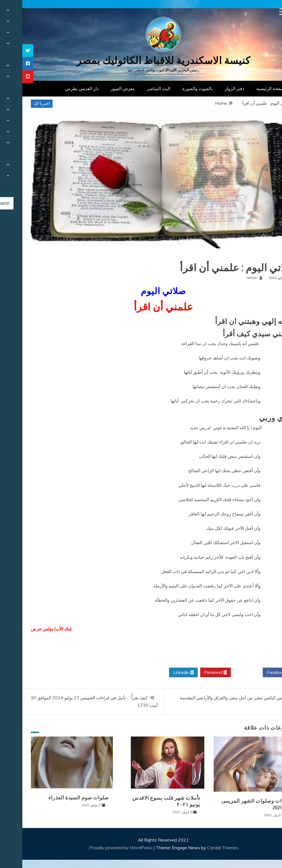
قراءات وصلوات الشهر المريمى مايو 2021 (234, 804)
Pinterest (193, 673)
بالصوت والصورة (175, 88)
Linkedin (161, 673)
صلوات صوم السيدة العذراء (56, 798)
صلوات (265, 257)
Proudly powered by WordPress (99, 848)
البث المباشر (136, 88)
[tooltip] (6, 51)
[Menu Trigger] (260, 12)
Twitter (224, 673)
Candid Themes (200, 848)
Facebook (256, 673)
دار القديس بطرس (59, 88)
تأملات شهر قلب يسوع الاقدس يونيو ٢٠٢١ (144, 801)
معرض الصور (101, 88)
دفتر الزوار (212, 88)
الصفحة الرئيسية (249, 88)
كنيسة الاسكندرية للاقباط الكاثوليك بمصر (141, 61)
